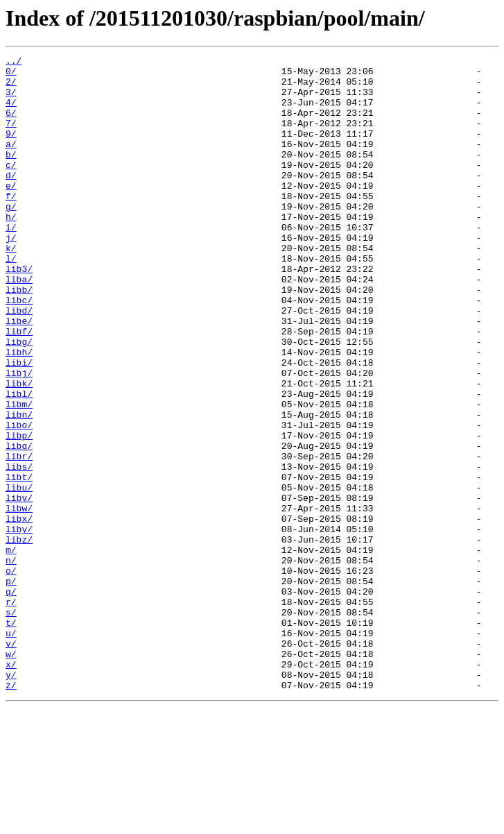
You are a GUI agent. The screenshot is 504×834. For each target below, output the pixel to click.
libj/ (19, 437)
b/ (11, 175)
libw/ (19, 599)
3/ (11, 100)
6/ (11, 125)
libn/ (19, 487)
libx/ (19, 612)
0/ (11, 75)
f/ (11, 225)
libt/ (19, 562)
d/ (11, 200)
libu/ (19, 575)
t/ (11, 737)
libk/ (19, 450)
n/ (11, 662)
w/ (11, 774)
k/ (11, 287)
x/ (11, 787)
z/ (11, 812)
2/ (11, 87)
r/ (11, 712)
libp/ (19, 512)
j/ (11, 275)
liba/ (19, 325)
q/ (11, 699)
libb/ (19, 337)
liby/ (19, 624)
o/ (11, 674)
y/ (11, 799)
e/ (11, 212)
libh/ (19, 412)
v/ (11, 762)
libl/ (19, 462)
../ (14, 62)
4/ (11, 112)
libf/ (19, 387)
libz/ (19, 637)
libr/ (19, 537)
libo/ (19, 500)
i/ (11, 262)
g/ (11, 237)
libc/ (19, 350)
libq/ (19, 525)
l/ (11, 300)
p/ (11, 687)
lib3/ (19, 312)
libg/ (19, 400)
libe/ (19, 375)
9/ (11, 150)
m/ (11, 649)
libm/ (19, 475)
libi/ (19, 425)
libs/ (19, 550)
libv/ (19, 587)
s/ (11, 724)
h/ (11, 250)
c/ (11, 187)
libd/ (19, 362)
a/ (11, 162)
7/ (11, 137)
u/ (11, 749)
